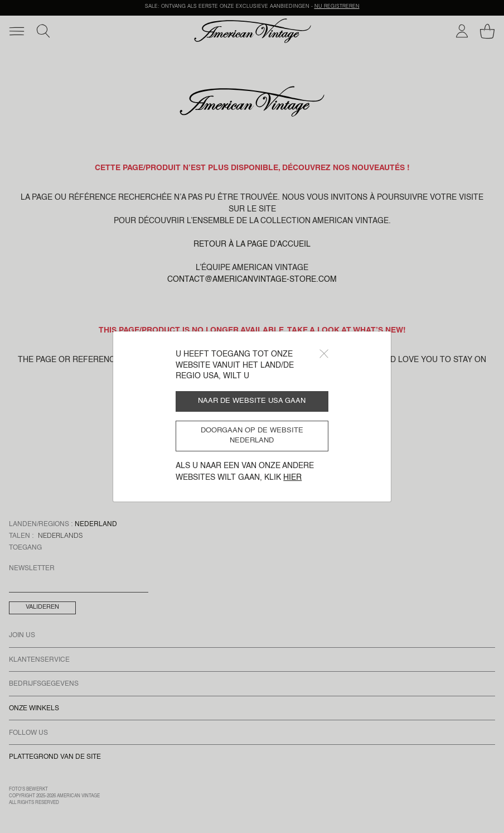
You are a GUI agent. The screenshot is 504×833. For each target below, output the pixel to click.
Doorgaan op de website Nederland (252, 436)
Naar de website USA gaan (252, 401)
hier (292, 478)
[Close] (324, 354)
